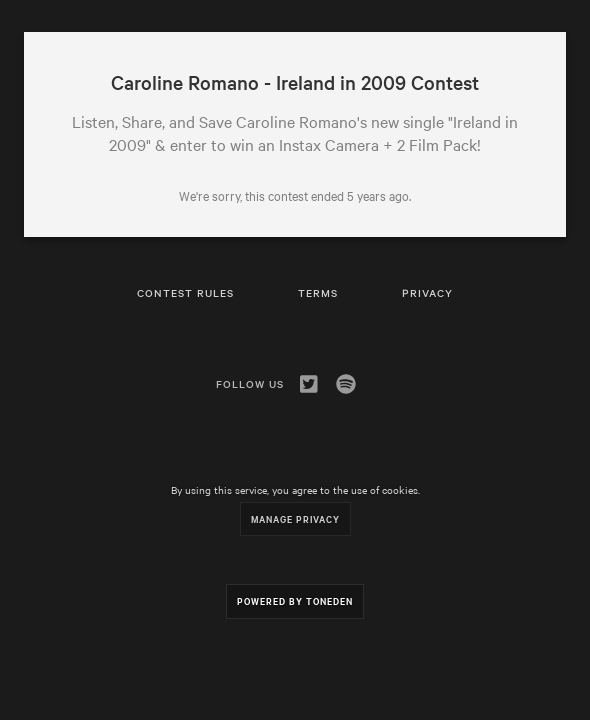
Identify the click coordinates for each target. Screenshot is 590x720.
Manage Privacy (295, 518)
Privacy (427, 292)
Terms (318, 292)
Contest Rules (185, 292)
